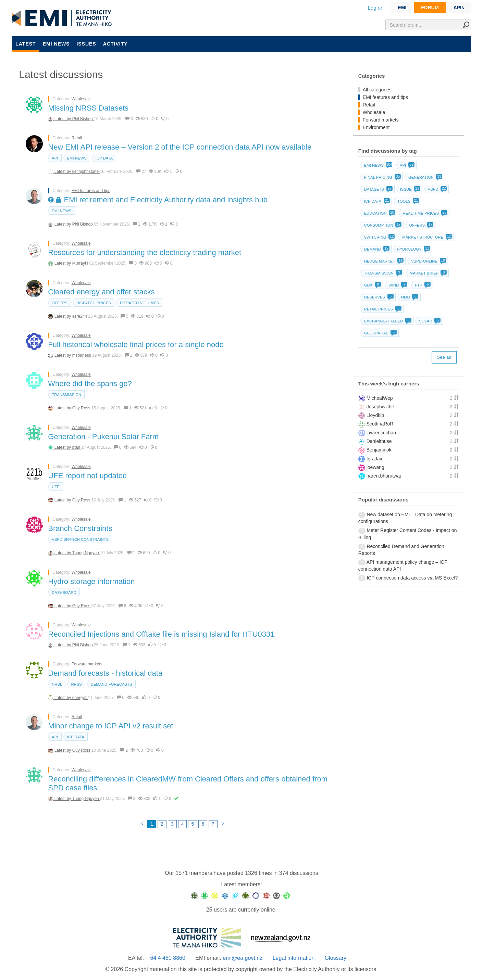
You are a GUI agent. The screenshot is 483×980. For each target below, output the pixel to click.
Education (379, 213)
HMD (409, 297)
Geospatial (380, 333)
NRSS (76, 684)
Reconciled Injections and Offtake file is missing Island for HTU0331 (161, 634)
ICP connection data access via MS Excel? (412, 578)
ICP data (104, 158)
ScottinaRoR (380, 424)
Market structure (426, 237)
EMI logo (63, 18)
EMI (402, 8)
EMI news (56, 44)
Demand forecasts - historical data (105, 673)
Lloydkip (375, 415)
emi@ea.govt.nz (243, 958)
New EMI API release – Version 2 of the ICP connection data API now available (180, 147)
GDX (372, 285)
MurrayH (81, 263)
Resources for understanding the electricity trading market (145, 252)
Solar (429, 321)
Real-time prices (424, 213)
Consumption (382, 225)
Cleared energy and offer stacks (101, 292)
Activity (115, 44)
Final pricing (382, 177)
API (55, 158)
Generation (425, 177)
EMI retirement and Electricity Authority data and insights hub (158, 200)
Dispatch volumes (139, 303)
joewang (375, 467)
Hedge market (383, 261)
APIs (459, 8)
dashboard (64, 593)
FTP (422, 285)
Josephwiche (380, 407)
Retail (77, 138)
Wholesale (81, 99)
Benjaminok (379, 450)
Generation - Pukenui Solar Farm (103, 437)
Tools (407, 201)
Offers (60, 303)
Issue (410, 189)
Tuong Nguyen (86, 553)
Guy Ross (82, 408)
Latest (26, 44)
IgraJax (374, 459)
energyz (80, 698)
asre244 (80, 316)
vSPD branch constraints (80, 539)
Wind (397, 285)
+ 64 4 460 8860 (165, 958)
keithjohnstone (86, 171)
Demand (376, 249)
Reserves (378, 297)
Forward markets (87, 664)
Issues (86, 44)
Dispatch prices (94, 303)
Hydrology (413, 249)
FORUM (430, 8)
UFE (56, 487)
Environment (376, 127)
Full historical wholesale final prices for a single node (136, 345)
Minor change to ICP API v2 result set (110, 726)
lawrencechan (381, 433)
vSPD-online (428, 261)
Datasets (378, 189)
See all (444, 357)
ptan (77, 447)
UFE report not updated (87, 476)
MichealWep (380, 398)
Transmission (66, 395)
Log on (376, 8)
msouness (82, 355)
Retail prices (382, 309)
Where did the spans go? (90, 384)
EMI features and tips (91, 191)
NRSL (57, 684)
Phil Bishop (83, 119)
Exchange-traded (387, 321)
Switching (379, 237)
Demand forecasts (112, 684)
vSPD (437, 189)
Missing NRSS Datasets (88, 108)
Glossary (336, 958)
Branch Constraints (80, 528)
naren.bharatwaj (384, 476)
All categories (377, 90)
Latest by (63, 119)
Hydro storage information (91, 581)
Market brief (428, 273)
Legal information (294, 958)
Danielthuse (379, 441)
